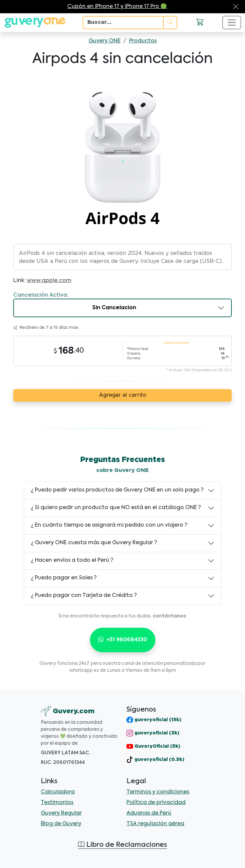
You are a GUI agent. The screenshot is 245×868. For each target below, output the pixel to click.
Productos (143, 41)
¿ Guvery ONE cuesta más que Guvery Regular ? (94, 543)
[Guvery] (68, 711)
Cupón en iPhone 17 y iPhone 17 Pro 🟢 (117, 7)
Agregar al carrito (123, 395)
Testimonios (57, 803)
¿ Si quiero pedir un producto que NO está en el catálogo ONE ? (116, 508)
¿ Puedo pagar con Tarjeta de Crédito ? (84, 596)
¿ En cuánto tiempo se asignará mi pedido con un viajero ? (109, 525)
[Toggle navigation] (232, 23)
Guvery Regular (61, 813)
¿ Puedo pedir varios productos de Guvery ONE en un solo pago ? (117, 490)
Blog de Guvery (61, 824)
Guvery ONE (105, 41)
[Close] (236, 7)
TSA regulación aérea (155, 824)
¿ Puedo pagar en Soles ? (64, 578)
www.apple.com (49, 281)
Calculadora (58, 792)
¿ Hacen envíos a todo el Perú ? (72, 560)
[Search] (123, 23)
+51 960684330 (123, 640)
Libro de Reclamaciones (122, 845)
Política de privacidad (156, 803)
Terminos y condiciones (158, 792)
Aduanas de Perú (149, 813)
